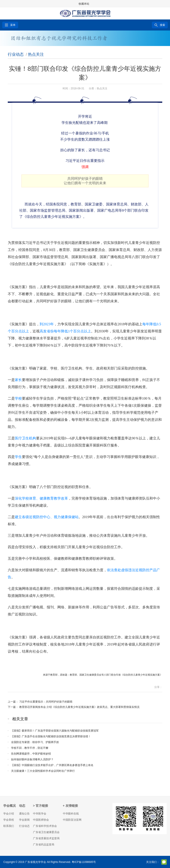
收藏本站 (84, 4)
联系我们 (9, 826)
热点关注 (36, 54)
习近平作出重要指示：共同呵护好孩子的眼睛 (46, 702)
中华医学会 (40, 814)
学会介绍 (9, 814)
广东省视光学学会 (35, 862)
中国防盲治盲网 (72, 820)
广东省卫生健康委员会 (46, 832)
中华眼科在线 (71, 814)
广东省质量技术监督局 (46, 838)
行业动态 (16, 54)
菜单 (13, 25)
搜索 (162, 25)
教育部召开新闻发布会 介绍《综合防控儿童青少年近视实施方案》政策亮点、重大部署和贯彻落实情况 (79, 707)
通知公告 (24, 814)
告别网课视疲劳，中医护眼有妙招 (31, 754)
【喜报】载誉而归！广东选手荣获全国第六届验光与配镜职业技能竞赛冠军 (55, 731)
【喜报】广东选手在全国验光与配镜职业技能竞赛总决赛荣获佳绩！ (51, 736)
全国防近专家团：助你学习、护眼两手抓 (35, 742)
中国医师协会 (41, 820)
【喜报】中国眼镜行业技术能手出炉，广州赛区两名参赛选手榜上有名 (52, 765)
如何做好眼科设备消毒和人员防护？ (32, 759)
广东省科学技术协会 (45, 826)
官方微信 (164, 862)
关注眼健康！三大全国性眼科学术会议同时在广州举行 (43, 771)
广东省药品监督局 (44, 845)
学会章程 (9, 820)
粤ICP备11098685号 (84, 862)
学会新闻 (24, 820)
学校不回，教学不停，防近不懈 (30, 748)
